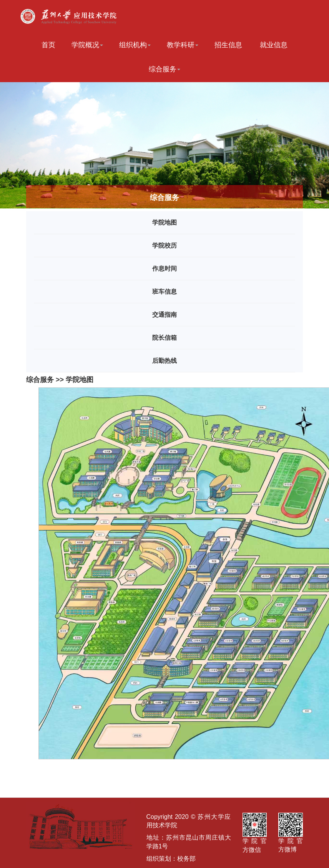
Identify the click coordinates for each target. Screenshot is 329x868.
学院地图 (164, 222)
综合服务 (164, 69)
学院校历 (164, 246)
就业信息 (274, 45)
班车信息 (164, 292)
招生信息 (228, 45)
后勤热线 (164, 361)
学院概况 (87, 45)
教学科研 (183, 45)
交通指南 (164, 315)
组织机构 (135, 45)
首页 (48, 45)
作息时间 (164, 269)
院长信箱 (164, 338)
